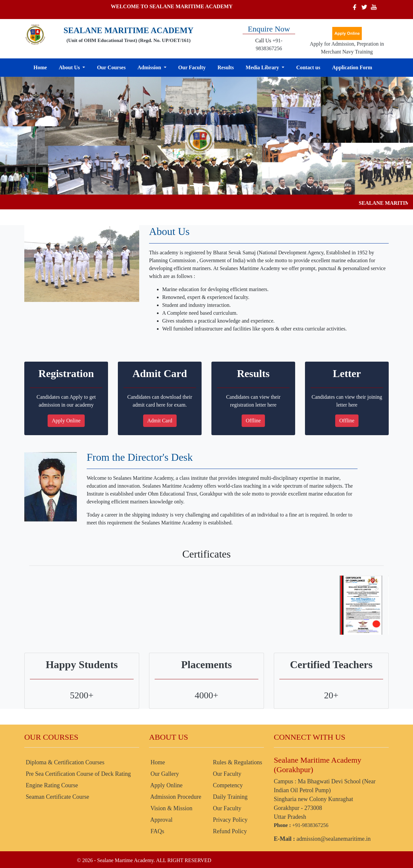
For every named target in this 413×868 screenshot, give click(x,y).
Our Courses (111, 67)
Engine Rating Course (51, 785)
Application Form (352, 67)
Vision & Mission (171, 808)
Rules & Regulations (237, 762)
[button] (31, 136)
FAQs (157, 831)
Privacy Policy (229, 820)
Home (40, 67)
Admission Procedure (175, 797)
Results (226, 67)
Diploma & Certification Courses (64, 762)
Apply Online (66, 421)
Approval (161, 820)
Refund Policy (229, 831)
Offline (253, 421)
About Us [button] (70, 67)
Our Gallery (164, 774)
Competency (227, 785)
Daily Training (229, 797)
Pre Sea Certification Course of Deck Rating (77, 774)
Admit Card (160, 421)
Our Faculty (192, 67)
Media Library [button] (263, 67)
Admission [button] (150, 67)
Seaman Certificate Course (57, 797)
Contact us (308, 67)
